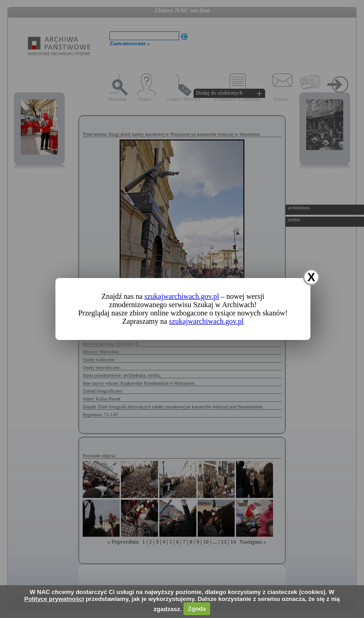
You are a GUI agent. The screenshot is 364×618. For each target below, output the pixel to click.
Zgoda (197, 609)
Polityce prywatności (54, 599)
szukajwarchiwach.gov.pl (182, 296)
